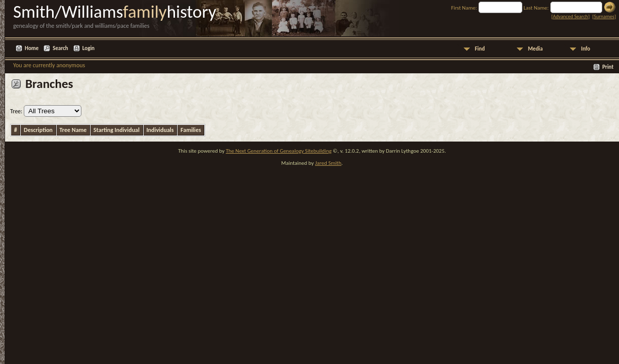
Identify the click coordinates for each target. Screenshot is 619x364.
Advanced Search (570, 16)
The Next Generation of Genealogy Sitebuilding (278, 151)
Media (535, 49)
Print (608, 67)
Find (480, 49)
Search (60, 48)
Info (586, 49)
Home (32, 48)
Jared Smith (328, 163)
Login (89, 48)
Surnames (604, 16)
